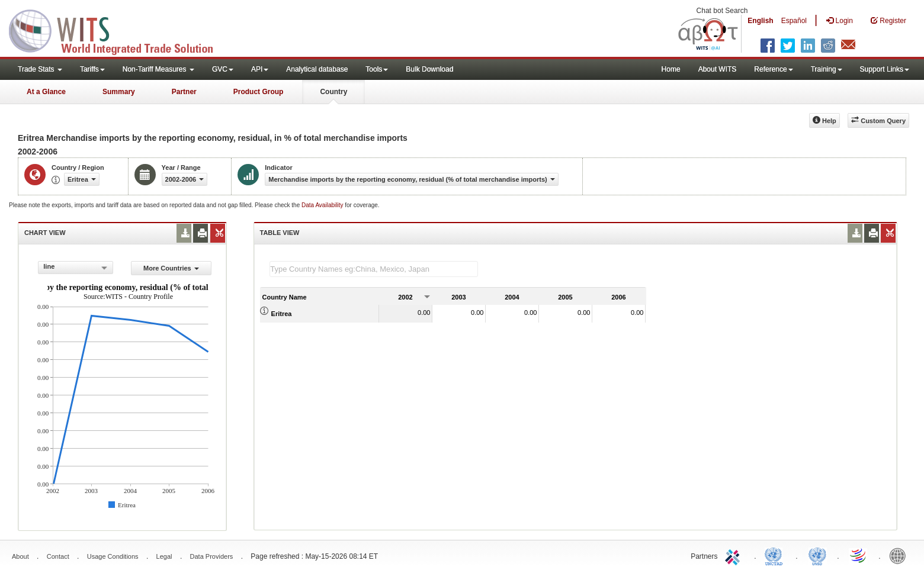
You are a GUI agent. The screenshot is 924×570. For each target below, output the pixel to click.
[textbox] (374, 269)
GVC (223, 69)
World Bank (900, 555)
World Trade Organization (859, 555)
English (760, 21)
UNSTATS (817, 555)
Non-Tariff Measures (158, 69)
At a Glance (46, 92)
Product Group (259, 92)
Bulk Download (429, 69)
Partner (184, 92)
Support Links (885, 69)
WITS (118, 30)
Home (671, 69)
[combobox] (76, 268)
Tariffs (92, 69)
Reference (773, 69)
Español (794, 21)
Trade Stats (40, 69)
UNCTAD (776, 555)
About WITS (718, 69)
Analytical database (317, 69)
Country (333, 92)
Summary (119, 92)
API (260, 69)
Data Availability (323, 205)
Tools (377, 69)
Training (827, 69)
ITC (734, 555)
